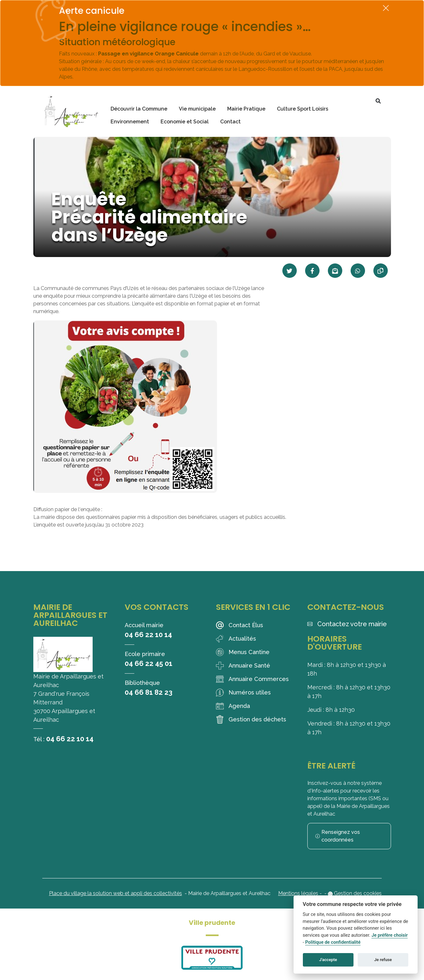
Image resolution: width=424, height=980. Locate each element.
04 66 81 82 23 (149, 692)
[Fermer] (386, 8)
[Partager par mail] (335, 271)
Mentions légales (298, 893)
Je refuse (383, 960)
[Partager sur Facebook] (312, 271)
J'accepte (328, 960)
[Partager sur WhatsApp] (358, 271)
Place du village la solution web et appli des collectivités (116, 893)
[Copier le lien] (381, 271)
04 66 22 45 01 (149, 663)
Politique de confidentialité (333, 942)
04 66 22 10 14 (70, 739)
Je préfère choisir (390, 935)
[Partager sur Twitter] (290, 271)
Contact (230, 122)
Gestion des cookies (358, 893)
